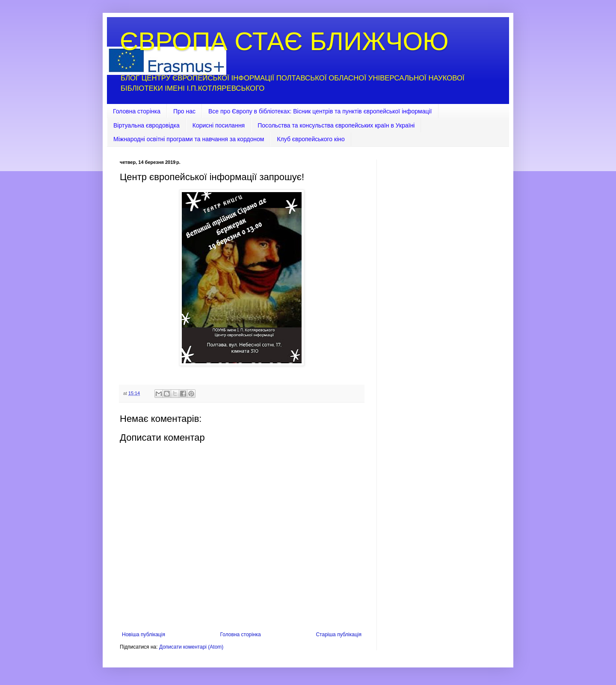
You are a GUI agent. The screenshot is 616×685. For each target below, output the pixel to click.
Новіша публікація (144, 635)
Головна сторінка (137, 111)
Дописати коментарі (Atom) (191, 647)
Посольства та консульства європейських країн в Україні (336, 125)
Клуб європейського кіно (311, 139)
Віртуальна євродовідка (147, 125)
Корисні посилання (219, 125)
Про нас (184, 111)
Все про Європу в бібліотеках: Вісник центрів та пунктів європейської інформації (320, 111)
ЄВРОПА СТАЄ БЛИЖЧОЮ (284, 41)
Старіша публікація (339, 635)
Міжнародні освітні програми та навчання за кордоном (189, 139)
